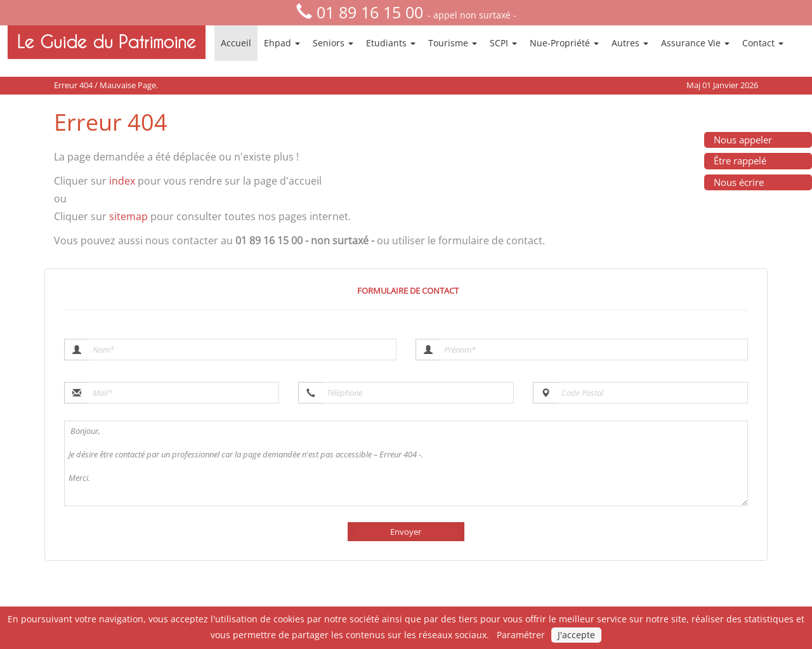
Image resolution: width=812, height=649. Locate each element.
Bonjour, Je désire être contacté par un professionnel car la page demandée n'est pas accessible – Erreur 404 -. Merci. (406, 463)
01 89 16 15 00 (370, 12)
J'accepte (576, 635)
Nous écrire (739, 182)
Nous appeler (743, 140)
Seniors (333, 43)
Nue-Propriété (564, 43)
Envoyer (406, 532)
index (122, 181)
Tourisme (453, 43)
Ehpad (282, 43)
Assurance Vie (695, 43)
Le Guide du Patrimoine (107, 42)
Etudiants (391, 43)
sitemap (128, 216)
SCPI (503, 43)
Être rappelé (740, 161)
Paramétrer (521, 635)
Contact (763, 43)
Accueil (236, 43)
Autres (630, 43)
